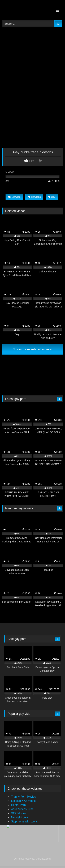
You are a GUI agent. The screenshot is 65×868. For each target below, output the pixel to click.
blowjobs (34, 197)
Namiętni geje (20, 817)
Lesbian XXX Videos (24, 801)
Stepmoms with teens (24, 822)
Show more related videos (33, 349)
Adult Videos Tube (22, 809)
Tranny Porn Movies (23, 797)
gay (52, 197)
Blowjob (14, 197)
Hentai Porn (18, 805)
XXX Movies (19, 813)
